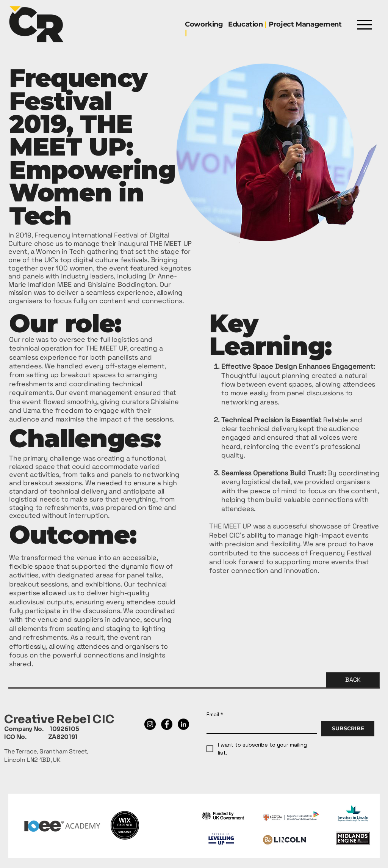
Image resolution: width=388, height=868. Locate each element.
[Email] (259, 727)
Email (215, 715)
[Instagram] (150, 724)
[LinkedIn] (183, 724)
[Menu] (364, 24)
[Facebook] (167, 724)
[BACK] (353, 680)
